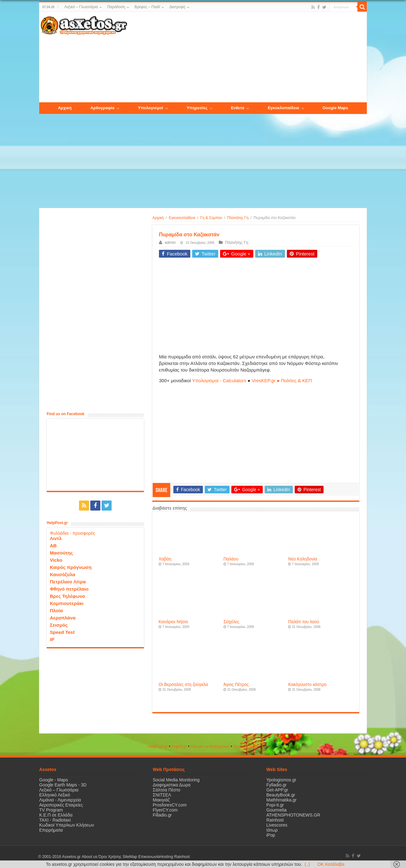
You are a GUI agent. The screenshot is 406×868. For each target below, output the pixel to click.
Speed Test (62, 632)
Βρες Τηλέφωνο (67, 596)
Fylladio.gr (277, 785)
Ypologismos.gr (281, 780)
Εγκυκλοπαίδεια (182, 218)
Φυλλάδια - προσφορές (72, 533)
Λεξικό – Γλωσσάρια (81, 7)
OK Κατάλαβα (331, 864)
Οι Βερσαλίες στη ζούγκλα (183, 685)
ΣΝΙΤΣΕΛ (162, 795)
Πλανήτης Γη (238, 218)
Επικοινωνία (149, 857)
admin (170, 242)
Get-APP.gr (277, 790)
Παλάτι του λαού (304, 622)
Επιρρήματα (51, 830)
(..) (307, 864)
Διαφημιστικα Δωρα (171, 785)
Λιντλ (56, 538)
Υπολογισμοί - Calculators (219, 380)
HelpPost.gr (158, 747)
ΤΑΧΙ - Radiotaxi (55, 820)
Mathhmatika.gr (282, 800)
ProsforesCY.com (170, 805)
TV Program (51, 810)
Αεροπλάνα (63, 618)
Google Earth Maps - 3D (63, 785)
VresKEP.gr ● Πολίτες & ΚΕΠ (282, 380)
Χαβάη (165, 559)
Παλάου (231, 559)
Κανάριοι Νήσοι (173, 622)
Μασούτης (61, 553)
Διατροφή (177, 7)
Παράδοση (116, 7)
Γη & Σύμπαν (211, 218)
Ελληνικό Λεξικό (55, 795)
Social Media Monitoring (176, 780)
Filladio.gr (162, 815)
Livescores (277, 825)
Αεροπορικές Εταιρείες (61, 805)
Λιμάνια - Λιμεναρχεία (60, 800)
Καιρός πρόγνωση (71, 567)
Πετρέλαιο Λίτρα (68, 582)
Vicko (56, 560)
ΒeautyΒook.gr (246, 747)
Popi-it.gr (179, 747)
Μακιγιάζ (161, 800)
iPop (271, 835)
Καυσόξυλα (63, 574)
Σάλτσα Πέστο (166, 790)
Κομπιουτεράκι (67, 603)
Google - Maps (54, 780)
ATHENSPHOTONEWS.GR (293, 815)
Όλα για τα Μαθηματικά (210, 747)
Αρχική (158, 218)
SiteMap (129, 857)
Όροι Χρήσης (110, 857)
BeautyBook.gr (281, 795)
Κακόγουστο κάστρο (307, 685)
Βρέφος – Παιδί (147, 7)
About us (89, 857)
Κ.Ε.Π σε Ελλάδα (56, 815)
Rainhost (275, 820)
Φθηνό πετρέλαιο (69, 589)
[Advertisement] (247, 57)
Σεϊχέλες (232, 622)
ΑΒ (53, 546)
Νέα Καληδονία (303, 559)
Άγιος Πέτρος (236, 685)
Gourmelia (277, 810)
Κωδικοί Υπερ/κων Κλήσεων (67, 825)
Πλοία (56, 611)
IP (52, 639)
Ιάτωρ (272, 830)
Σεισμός (59, 625)
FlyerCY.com (165, 810)
